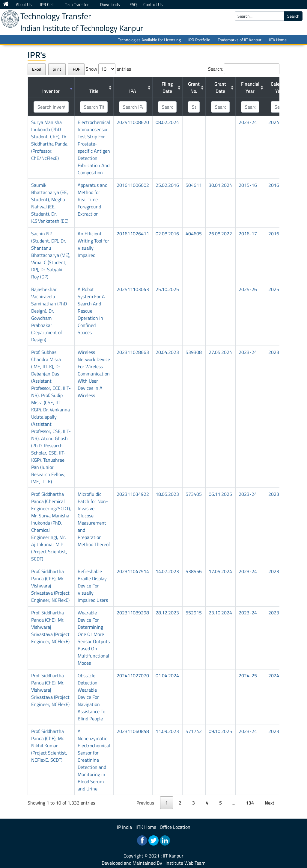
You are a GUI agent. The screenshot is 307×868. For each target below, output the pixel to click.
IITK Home (278, 40)
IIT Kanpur (173, 856)
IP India (124, 827)
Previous (145, 803)
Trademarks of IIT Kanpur (240, 40)
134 (250, 803)
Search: (244, 69)
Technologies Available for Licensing (149, 40)
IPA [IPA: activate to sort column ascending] (133, 91)
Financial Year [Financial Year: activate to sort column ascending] (250, 87)
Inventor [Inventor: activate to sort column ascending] (51, 91)
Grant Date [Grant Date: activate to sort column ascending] (220, 87)
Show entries (108, 69)
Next (270, 803)
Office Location (175, 827)
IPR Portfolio (199, 40)
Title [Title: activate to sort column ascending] (94, 91)
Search (293, 16)
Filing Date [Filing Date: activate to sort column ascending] (167, 87)
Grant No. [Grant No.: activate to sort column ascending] (194, 87)
